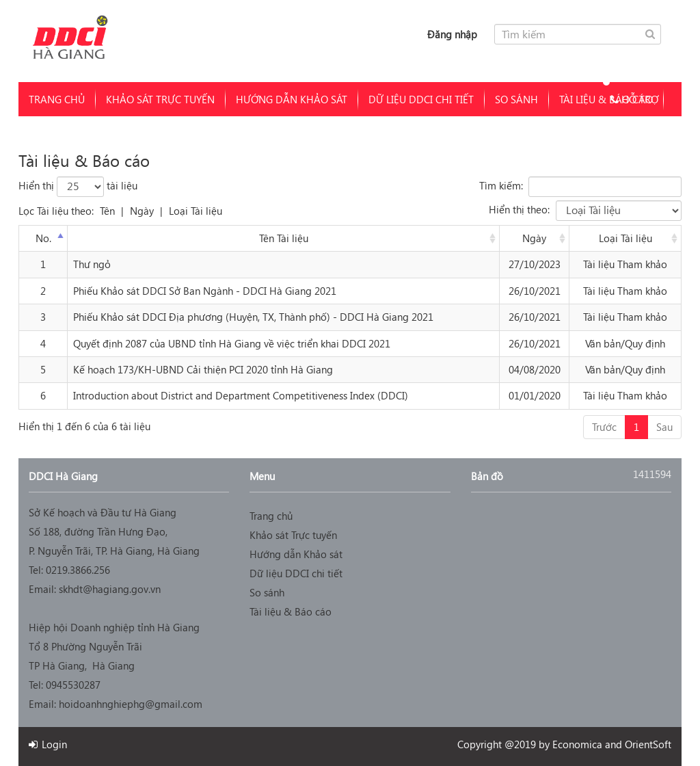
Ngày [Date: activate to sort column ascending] (534, 238)
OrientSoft (648, 744)
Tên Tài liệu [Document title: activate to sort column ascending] (284, 238)
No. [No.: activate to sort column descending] (43, 238)
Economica (577, 744)
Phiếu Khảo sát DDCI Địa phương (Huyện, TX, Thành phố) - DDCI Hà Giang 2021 (253, 317)
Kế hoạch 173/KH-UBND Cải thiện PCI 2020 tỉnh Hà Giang (203, 369)
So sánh (516, 99)
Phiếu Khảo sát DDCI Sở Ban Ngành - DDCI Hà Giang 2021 (205, 291)
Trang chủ (57, 99)
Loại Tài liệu (196, 211)
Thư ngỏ (92, 264)
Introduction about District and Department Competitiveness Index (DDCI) (241, 395)
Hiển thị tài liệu (78, 187)
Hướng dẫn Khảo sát (292, 99)
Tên (107, 211)
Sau (664, 427)
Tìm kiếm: (580, 187)
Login (48, 744)
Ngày (142, 211)
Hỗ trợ (629, 100)
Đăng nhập (452, 34)
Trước (604, 427)
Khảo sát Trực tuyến (160, 99)
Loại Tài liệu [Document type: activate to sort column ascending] (625, 238)
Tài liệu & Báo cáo (291, 611)
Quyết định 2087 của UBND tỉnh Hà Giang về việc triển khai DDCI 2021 (232, 343)
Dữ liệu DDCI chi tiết (421, 99)
